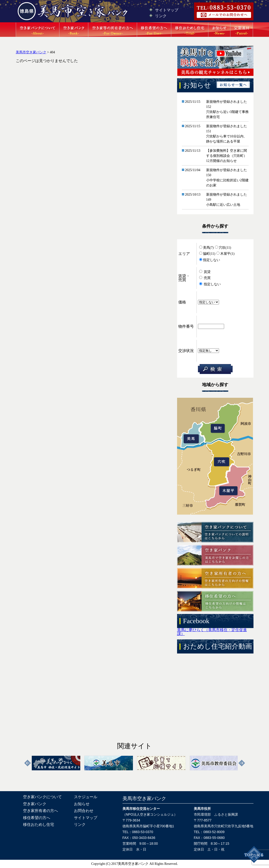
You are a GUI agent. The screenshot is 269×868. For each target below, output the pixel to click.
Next (242, 763)
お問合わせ (84, 811)
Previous (28, 763)
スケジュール (86, 797)
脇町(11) (207, 254)
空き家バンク (35, 804)
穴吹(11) (223, 248)
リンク (161, 16)
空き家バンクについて (42, 797)
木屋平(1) (225, 254)
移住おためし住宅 (39, 824)
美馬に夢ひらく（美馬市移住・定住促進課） (212, 632)
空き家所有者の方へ (41, 811)
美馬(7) (206, 248)
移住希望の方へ (37, 818)
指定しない (210, 260)
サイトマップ (167, 10)
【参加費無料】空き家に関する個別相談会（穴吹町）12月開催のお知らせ (227, 156)
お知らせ (82, 804)
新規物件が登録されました (227, 102)
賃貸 (205, 272)
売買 (205, 278)
